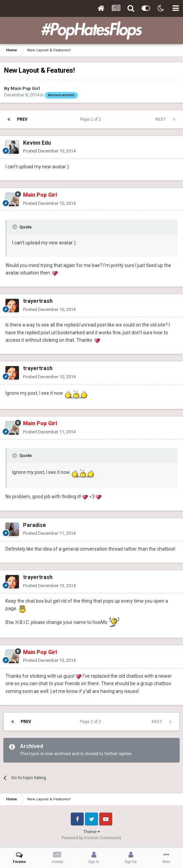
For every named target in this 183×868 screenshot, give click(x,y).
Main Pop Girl (25, 88)
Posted (49, 151)
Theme (92, 832)
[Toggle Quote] (15, 227)
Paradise (35, 525)
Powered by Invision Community (91, 838)
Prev (22, 119)
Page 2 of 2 (91, 119)
